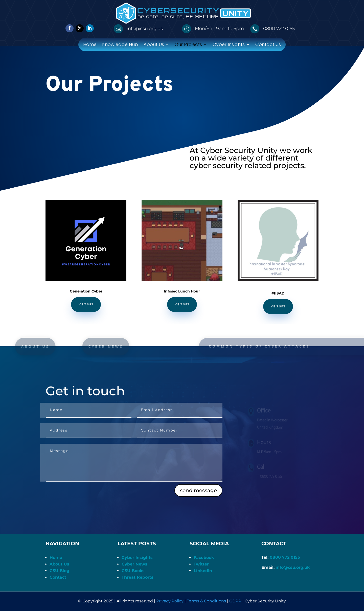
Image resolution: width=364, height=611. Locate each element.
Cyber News (134, 564)
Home (90, 45)
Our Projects (188, 45)
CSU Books (133, 571)
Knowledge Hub (120, 45)
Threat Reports (138, 577)
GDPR (235, 601)
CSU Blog (59, 571)
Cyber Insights (229, 45)
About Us (154, 45)
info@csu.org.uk (293, 567)
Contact (58, 577)
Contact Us (268, 45)
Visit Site (86, 304)
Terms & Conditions (206, 601)
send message (198, 490)
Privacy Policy (170, 601)
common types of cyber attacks (265, 346)
